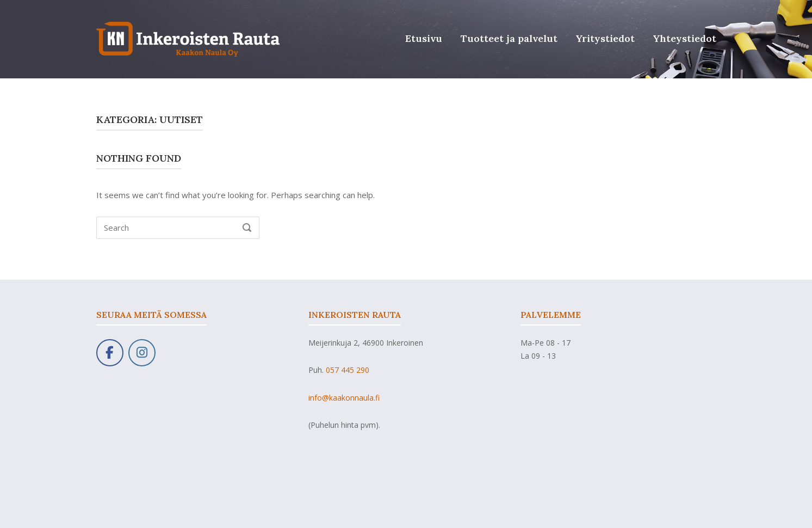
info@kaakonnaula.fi (344, 398)
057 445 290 (348, 370)
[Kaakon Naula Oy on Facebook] (110, 353)
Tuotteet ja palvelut (509, 38)
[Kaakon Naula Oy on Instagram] (142, 353)
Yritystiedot (605, 38)
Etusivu (424, 38)
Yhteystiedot (685, 38)
